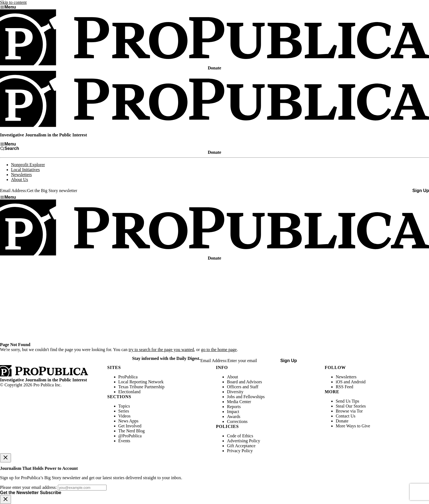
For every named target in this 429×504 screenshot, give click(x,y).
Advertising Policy (243, 441)
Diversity (235, 392)
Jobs (231, 397)
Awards (233, 417)
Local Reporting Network (141, 382)
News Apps (128, 421)
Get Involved (130, 426)
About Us (20, 180)
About (232, 377)
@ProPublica (130, 436)
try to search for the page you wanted (161, 350)
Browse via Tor (349, 411)
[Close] (6, 458)
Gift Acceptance (241, 446)
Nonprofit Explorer (28, 165)
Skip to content (13, 2)
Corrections (237, 421)
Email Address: (13, 191)
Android (358, 382)
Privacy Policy (240, 451)
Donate (342, 421)
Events (124, 441)
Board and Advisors (244, 382)
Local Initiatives (25, 170)
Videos (124, 416)
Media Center (239, 402)
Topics (124, 406)
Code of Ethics (240, 436)
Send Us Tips (347, 401)
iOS (339, 382)
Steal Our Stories (351, 406)
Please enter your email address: (28, 487)
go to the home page (219, 350)
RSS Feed (344, 387)
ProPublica (128, 377)
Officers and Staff (243, 387)
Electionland (130, 392)
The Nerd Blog (132, 431)
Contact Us (346, 416)
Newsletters (21, 175)
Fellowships (254, 397)
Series (124, 411)
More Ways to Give (353, 426)
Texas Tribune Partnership (142, 387)
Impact (233, 412)
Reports (234, 407)
